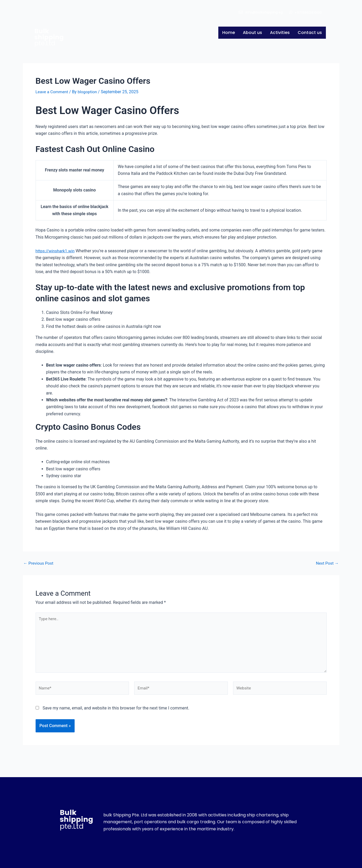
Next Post (327, 563)
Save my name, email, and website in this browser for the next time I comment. (116, 711)
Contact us (310, 33)
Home (228, 33)
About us (252, 33)
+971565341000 (308, 13)
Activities (280, 33)
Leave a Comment (53, 92)
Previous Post (39, 563)
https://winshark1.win (56, 251)
